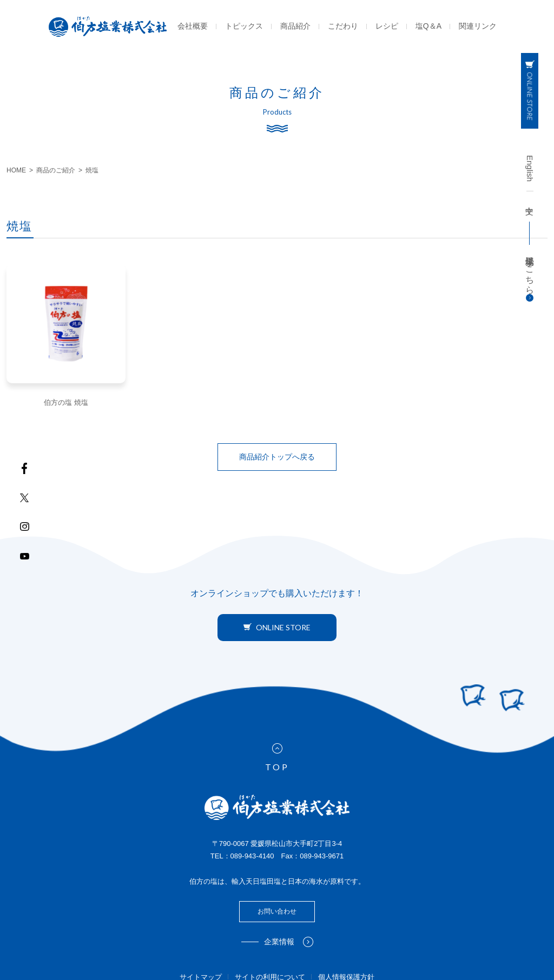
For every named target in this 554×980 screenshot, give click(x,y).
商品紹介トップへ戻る (277, 457)
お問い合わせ (277, 911)
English (530, 168)
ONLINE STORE (277, 627)
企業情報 (289, 942)
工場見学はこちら (530, 276)
